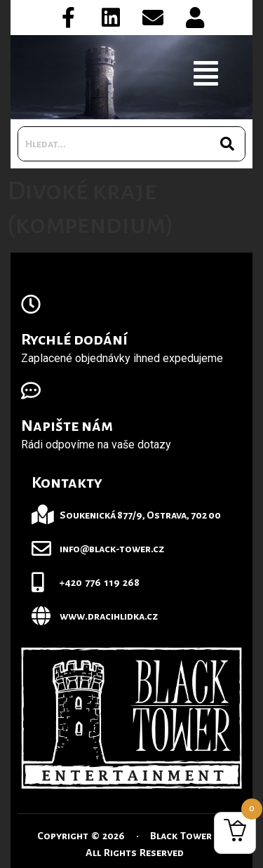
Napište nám (67, 426)
